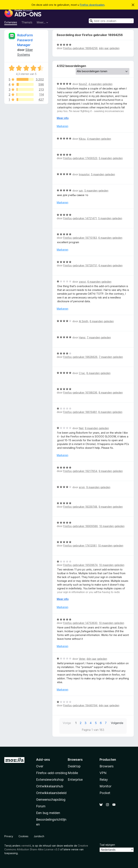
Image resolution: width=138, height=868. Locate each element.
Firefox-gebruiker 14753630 (80, 623)
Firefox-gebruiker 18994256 (80, 48)
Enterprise (75, 780)
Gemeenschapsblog (51, 800)
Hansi (82, 337)
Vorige (67, 723)
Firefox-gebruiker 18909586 (80, 526)
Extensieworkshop (50, 780)
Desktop (74, 766)
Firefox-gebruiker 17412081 (80, 546)
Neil (81, 428)
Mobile (73, 773)
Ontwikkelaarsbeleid (51, 793)
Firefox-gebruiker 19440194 (80, 705)
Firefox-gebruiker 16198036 (80, 393)
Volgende (117, 723)
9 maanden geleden (97, 428)
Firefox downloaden (92, 5)
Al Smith (84, 321)
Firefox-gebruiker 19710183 (80, 238)
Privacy (9, 836)
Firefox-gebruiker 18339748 (80, 507)
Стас (82, 373)
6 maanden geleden (110, 238)
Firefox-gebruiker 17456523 (80, 158)
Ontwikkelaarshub (50, 786)
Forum (41, 806)
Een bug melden (48, 813)
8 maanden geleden (98, 373)
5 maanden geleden (111, 158)
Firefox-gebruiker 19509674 (80, 565)
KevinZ (83, 84)
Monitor (105, 786)
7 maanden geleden (99, 337)
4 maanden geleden (100, 84)
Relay (104, 780)
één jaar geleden (109, 48)
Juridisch (39, 836)
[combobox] (111, 21)
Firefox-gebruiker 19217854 (80, 471)
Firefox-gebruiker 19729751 (80, 265)
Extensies (11, 22)
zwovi (82, 282)
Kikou (82, 139)
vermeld (26, 846)
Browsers (107, 766)
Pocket (105, 793)
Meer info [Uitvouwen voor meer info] (63, 118)
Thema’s (27, 22)
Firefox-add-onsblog (52, 773)
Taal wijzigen (107, 845)
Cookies (23, 836)
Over (40, 766)
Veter (82, 659)
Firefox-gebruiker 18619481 (80, 412)
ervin (82, 487)
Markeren (63, 126)
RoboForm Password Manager (25, 40)
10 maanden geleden (112, 526)
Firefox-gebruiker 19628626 (80, 357)
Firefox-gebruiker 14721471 (80, 218)
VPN (103, 773)
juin (81, 191)
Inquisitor (84, 174)
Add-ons (43, 760)
